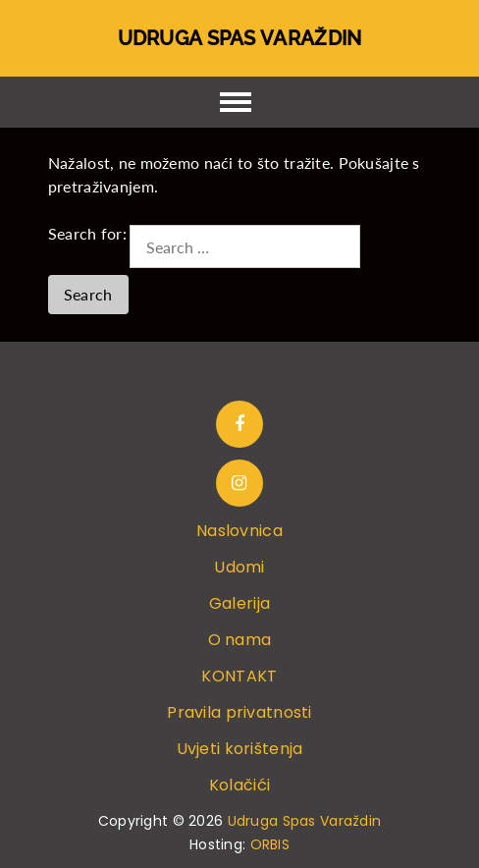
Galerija (239, 603)
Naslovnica (239, 531)
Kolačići (239, 785)
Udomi (239, 567)
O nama (240, 640)
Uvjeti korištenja (240, 749)
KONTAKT (239, 676)
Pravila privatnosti (239, 712)
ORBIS (270, 844)
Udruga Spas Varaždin (240, 38)
